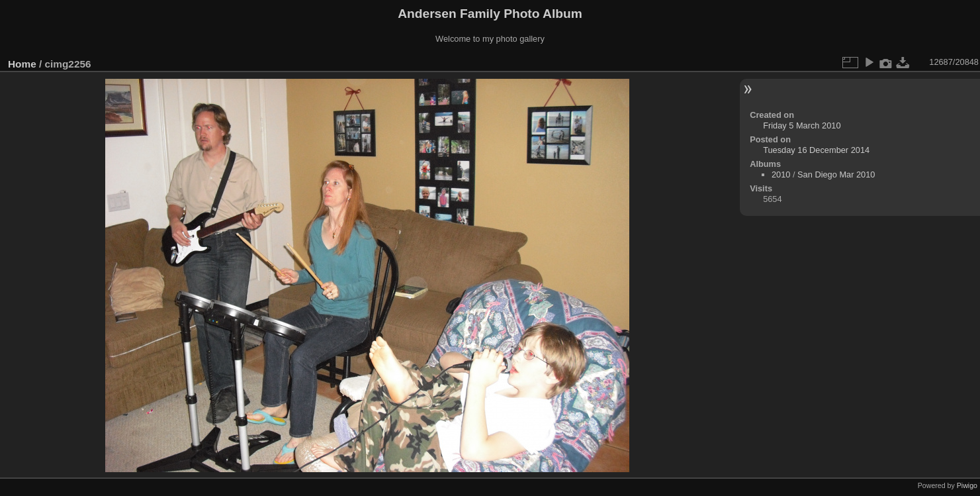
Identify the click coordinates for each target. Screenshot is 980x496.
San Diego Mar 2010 (836, 174)
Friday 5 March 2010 (802, 125)
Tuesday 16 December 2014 (816, 150)
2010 (781, 174)
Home (22, 64)
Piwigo (967, 485)
